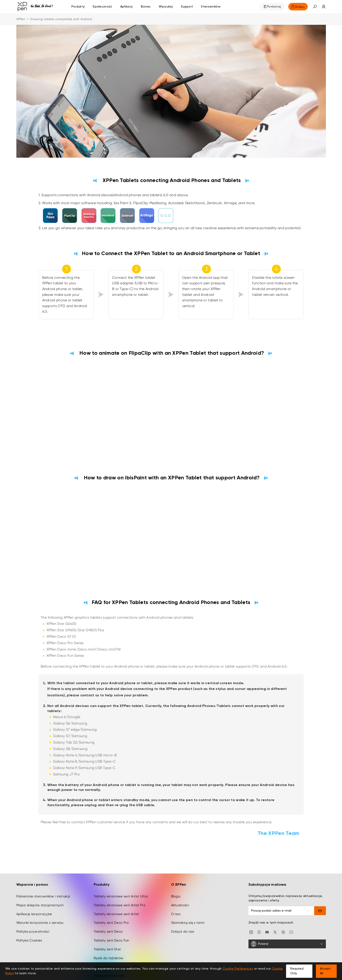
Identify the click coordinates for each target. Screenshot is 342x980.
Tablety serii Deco (108, 912)
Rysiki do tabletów (109, 938)
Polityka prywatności (33, 912)
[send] (320, 891)
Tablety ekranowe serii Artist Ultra (121, 876)
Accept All (325, 971)
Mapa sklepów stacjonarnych (40, 885)
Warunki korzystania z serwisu (40, 903)
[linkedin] (283, 912)
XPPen (21, 19)
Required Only (297, 971)
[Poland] (287, 924)
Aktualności (180, 885)
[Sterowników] (211, 7)
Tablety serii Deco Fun (111, 920)
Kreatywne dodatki (109, 956)
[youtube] (291, 912)
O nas (176, 894)
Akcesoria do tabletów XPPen (117, 947)
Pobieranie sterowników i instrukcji (43, 876)
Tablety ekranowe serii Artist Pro (120, 885)
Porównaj (274, 7)
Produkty (78, 7)
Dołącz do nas (183, 912)
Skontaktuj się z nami (188, 903)
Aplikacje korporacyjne (34, 894)
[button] (315, 7)
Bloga (176, 876)
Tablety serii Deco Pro (111, 903)
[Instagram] (251, 912)
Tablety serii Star (107, 929)
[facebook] (259, 912)
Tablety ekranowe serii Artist (117, 894)
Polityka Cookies (29, 920)
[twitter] (275, 912)
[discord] (267, 912)
